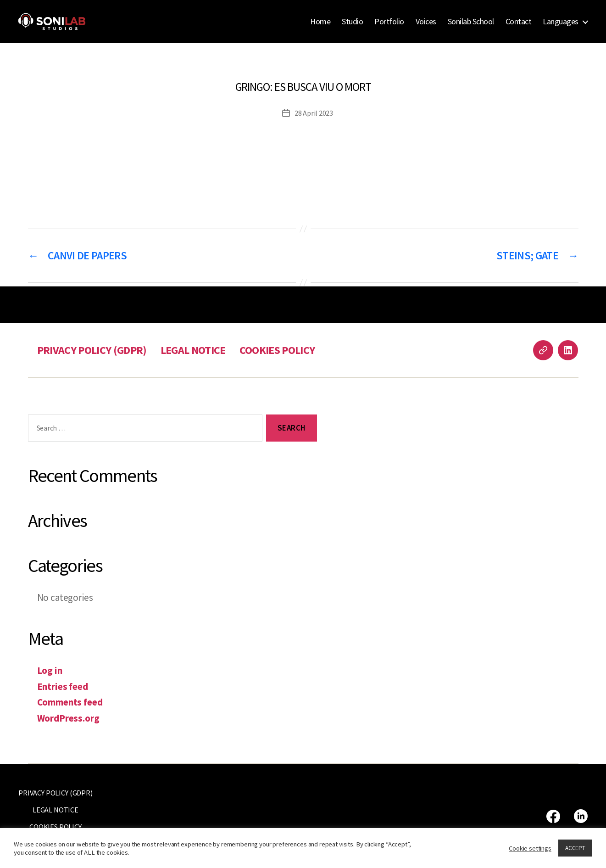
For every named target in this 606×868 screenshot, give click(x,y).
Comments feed (70, 702)
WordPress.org (68, 718)
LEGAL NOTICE (193, 350)
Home (320, 22)
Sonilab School (471, 22)
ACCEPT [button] (575, 848)
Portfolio (389, 22)
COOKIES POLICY (277, 350)
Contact (519, 22)
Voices (426, 22)
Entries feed (63, 686)
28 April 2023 (314, 113)
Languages (561, 22)
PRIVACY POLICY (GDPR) (92, 350)
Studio (352, 22)
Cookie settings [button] (530, 848)
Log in (50, 670)
